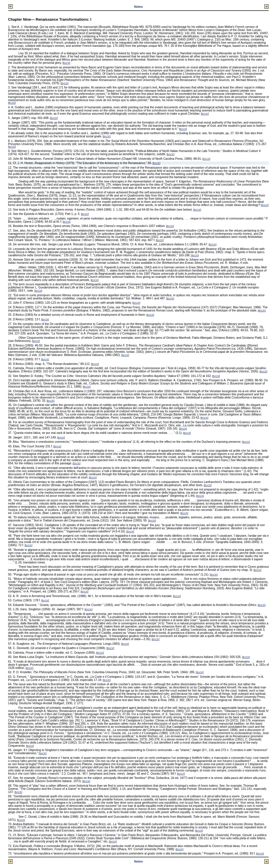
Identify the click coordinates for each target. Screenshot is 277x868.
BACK (66, 63)
